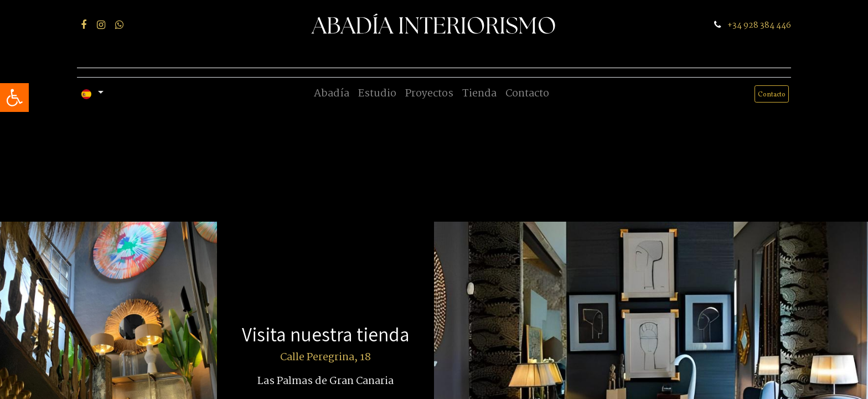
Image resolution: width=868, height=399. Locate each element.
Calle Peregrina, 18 (325, 357)
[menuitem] (332, 94)
